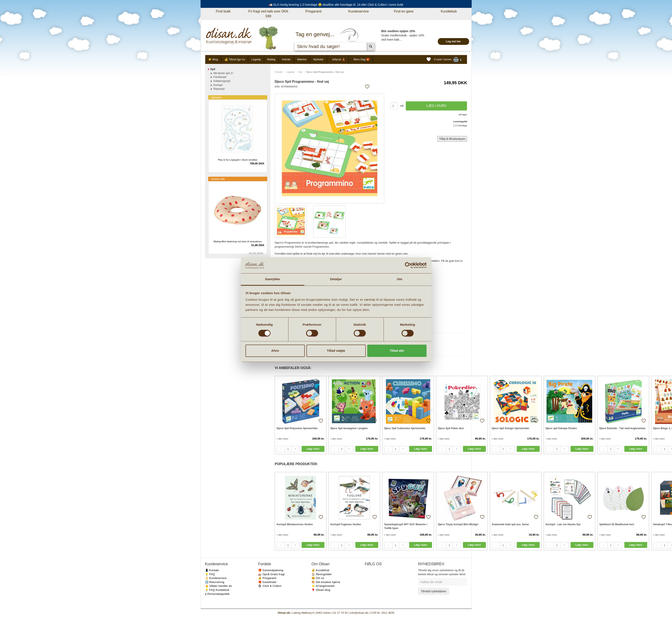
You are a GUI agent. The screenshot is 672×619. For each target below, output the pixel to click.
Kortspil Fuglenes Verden (346, 524)
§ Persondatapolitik (217, 594)
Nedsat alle (218, 179)
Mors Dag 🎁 (362, 59)
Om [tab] (400, 279)
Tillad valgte (336, 351)
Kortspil (218, 85)
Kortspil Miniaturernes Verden (295, 524)
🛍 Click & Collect (270, 586)
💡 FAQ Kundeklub (217, 590)
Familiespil (220, 77)
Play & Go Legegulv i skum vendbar (238, 160)
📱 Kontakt (212, 570)
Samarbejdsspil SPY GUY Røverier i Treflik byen (406, 526)
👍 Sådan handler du (219, 586)
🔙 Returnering (215, 582)
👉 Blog (213, 59)
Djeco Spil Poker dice (451, 428)
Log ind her (453, 41)
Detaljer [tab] (336, 279)
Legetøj (256, 59)
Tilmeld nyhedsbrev (434, 591)
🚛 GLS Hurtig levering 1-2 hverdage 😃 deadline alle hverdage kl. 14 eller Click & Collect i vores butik (336, 5)
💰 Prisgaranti (267, 578)
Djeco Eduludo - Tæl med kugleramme (622, 428)
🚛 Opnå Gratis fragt (271, 574)
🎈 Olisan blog (321, 590)
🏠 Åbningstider (322, 574)
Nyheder (318, 59)
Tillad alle (397, 351)
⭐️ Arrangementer (323, 586)
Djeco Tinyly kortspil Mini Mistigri (458, 524)
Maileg (271, 59)
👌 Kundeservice (216, 578)
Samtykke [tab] (272, 279)
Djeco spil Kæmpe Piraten (561, 428)
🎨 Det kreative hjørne (326, 582)
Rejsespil (219, 89)
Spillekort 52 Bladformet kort (617, 524)
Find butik (223, 11)
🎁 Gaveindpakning (271, 570)
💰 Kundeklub (320, 570)
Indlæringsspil (222, 81)
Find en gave (404, 11)
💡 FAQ (210, 574)
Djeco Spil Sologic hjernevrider (511, 428)
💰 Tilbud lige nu (235, 59)
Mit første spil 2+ (224, 73)
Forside (279, 72)
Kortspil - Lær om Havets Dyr (563, 524)
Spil (300, 72)
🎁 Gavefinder (267, 582)
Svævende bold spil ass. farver (510, 524)
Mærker (302, 59)
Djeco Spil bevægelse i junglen (349, 428)
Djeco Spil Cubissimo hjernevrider (405, 428)
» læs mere (282, 439)
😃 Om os (318, 578)
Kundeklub (449, 11)
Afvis (275, 351)
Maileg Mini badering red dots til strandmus (238, 241)
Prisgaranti (313, 11)
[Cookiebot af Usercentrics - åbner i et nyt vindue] (408, 265)
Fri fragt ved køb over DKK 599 (268, 14)
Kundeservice (359, 11)
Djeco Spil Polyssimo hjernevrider (297, 428)
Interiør (286, 59)
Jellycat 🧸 (339, 59)
